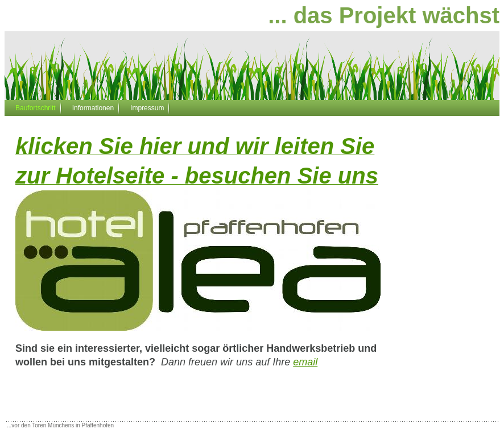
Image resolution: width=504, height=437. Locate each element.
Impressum (147, 108)
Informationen (93, 108)
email (305, 362)
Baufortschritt (36, 108)
